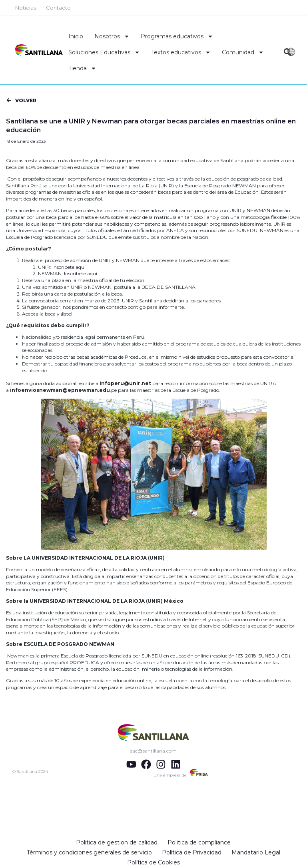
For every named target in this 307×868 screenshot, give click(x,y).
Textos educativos (181, 52)
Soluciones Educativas (104, 52)
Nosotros (112, 36)
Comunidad (243, 52)
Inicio (76, 36)
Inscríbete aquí (69, 267)
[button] (21, 101)
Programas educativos (177, 36)
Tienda (82, 68)
